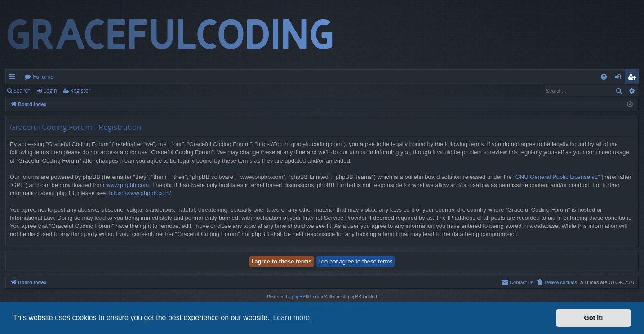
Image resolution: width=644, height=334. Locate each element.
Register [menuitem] (634, 78)
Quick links (14, 78)
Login (50, 91)
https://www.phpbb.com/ (140, 193)
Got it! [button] (594, 318)
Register (80, 91)
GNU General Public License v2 (557, 177)
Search (22, 91)
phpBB (299, 297)
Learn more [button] (291, 318)
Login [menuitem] (620, 78)
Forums (43, 76)
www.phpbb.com (127, 185)
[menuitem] (604, 77)
